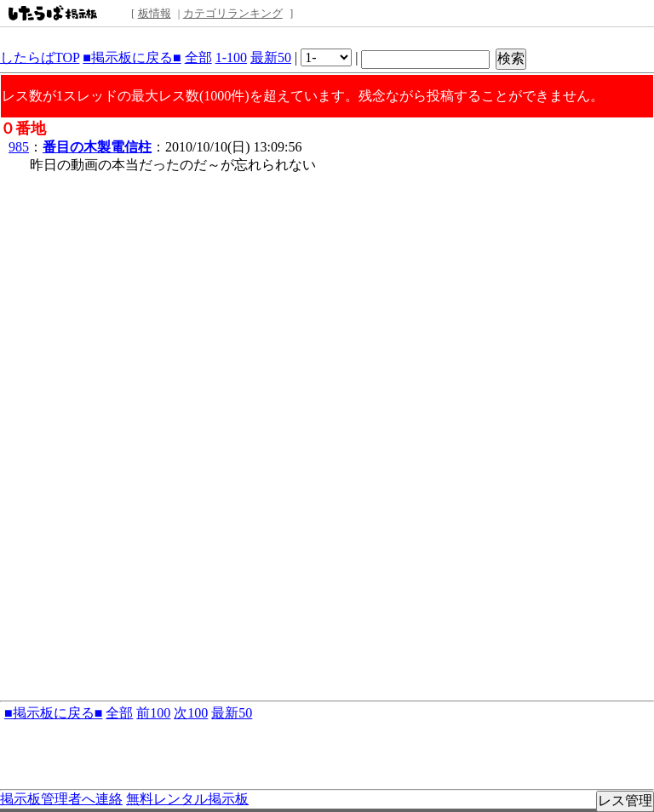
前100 (153, 713)
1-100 (231, 57)
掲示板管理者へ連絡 (61, 799)
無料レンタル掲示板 (187, 799)
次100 (191, 713)
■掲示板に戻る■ (132, 57)
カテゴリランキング (233, 13)
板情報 (155, 13)
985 (19, 147)
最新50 (271, 57)
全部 (198, 57)
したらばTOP (40, 57)
